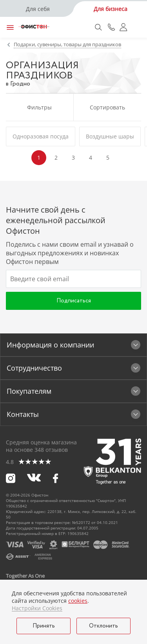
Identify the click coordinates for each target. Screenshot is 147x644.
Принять (44, 626)
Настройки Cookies (37, 608)
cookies (78, 601)
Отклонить (103, 626)
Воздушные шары (110, 136)
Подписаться (74, 301)
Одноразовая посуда (41, 136)
